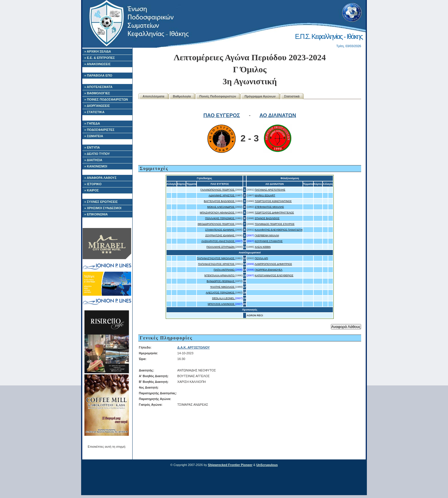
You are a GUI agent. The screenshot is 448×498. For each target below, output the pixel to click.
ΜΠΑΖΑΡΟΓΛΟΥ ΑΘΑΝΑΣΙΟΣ (218, 213)
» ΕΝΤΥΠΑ (92, 147)
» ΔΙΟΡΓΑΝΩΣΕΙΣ (97, 106)
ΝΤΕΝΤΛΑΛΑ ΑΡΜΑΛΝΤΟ (220, 275)
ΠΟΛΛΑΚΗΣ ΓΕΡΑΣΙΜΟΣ (220, 218)
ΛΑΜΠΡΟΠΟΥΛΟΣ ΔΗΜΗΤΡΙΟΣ (273, 264)
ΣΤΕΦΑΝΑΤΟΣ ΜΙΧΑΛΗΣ (269, 207)
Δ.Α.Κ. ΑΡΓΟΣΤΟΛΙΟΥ (194, 347)
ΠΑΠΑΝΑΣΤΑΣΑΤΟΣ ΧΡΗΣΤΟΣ (217, 264)
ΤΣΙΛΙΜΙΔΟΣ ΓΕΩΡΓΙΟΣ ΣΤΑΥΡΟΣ (274, 224)
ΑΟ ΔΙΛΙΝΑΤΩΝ (278, 115)
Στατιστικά (292, 96)
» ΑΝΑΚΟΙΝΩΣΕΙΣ (97, 64)
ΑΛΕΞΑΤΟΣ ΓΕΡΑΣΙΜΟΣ (220, 293)
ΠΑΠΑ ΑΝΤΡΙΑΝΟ (224, 270)
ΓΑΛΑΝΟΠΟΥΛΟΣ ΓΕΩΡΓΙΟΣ (218, 190)
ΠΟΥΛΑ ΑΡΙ (261, 258)
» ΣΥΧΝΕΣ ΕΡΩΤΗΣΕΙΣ (101, 202)
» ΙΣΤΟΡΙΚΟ (93, 184)
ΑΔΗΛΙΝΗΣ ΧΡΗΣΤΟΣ (222, 195)
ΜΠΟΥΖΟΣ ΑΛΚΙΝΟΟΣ (221, 304)
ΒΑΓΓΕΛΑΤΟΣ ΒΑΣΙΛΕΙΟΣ (220, 201)
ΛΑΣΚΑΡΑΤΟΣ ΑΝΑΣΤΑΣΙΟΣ (218, 241)
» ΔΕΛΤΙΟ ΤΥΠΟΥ (97, 154)
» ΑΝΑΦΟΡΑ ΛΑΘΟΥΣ (100, 178)
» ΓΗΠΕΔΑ (92, 123)
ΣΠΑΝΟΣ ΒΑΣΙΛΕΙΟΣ (267, 218)
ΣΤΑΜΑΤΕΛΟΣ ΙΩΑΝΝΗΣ (220, 230)
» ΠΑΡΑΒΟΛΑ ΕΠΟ (98, 75)
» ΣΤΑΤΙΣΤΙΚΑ (94, 112)
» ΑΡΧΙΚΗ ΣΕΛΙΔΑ (98, 51)
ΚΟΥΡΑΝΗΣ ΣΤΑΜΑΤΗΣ (269, 241)
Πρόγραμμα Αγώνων (260, 96)
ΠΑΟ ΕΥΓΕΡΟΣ (222, 115)
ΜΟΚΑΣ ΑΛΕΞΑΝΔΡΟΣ (221, 207)
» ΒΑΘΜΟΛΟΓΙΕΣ (97, 93)
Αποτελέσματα (153, 96)
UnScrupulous (267, 465)
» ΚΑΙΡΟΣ (92, 190)
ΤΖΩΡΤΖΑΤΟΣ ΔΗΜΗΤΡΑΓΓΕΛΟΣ (274, 213)
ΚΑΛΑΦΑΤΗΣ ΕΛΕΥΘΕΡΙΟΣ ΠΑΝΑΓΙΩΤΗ (278, 230)
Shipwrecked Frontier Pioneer (230, 465)
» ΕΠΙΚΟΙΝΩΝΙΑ (96, 214)
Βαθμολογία (182, 96)
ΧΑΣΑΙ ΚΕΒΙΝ (263, 247)
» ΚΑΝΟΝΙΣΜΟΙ (96, 166)
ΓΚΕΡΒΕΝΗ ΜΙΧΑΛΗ (267, 235)
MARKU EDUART (265, 195)
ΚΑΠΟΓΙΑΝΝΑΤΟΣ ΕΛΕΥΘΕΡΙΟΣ (274, 275)
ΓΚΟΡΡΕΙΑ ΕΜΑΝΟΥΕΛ (268, 270)
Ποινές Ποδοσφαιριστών (218, 96)
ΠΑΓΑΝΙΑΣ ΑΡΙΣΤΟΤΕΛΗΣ (270, 190)
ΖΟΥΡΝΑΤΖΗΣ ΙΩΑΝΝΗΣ (220, 235)
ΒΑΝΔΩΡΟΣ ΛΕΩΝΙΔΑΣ (221, 281)
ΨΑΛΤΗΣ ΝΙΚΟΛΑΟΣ (222, 287)
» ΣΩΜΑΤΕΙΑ (94, 136)
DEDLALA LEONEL (224, 298)
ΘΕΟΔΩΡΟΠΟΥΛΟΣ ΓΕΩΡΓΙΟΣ (216, 224)
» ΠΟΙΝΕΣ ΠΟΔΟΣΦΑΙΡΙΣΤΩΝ (106, 99)
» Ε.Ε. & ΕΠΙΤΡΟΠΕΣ (100, 58)
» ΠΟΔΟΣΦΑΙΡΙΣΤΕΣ (99, 130)
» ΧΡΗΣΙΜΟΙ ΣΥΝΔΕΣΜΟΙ (103, 208)
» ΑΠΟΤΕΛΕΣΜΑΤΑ (98, 87)
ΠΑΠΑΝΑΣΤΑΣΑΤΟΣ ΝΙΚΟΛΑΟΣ (216, 258)
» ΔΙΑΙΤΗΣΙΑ (93, 160)
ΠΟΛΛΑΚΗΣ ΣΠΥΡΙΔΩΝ (221, 247)
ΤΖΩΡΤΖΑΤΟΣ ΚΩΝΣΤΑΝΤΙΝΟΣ (273, 201)
